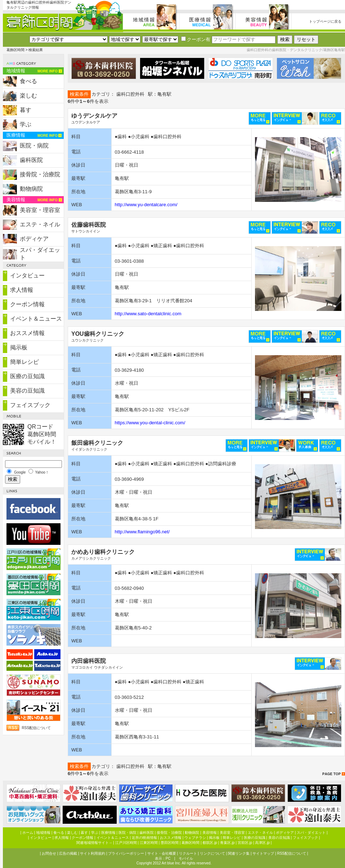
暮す (26, 110)
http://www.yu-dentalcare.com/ (146, 205)
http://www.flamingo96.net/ (142, 532)
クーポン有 (196, 39)
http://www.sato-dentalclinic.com (148, 314)
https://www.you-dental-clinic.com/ (150, 423)
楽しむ (28, 96)
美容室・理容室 (40, 210)
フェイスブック (30, 405)
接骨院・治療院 (40, 174)
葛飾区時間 (15, 50)
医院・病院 (34, 146)
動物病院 (31, 189)
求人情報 (22, 290)
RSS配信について (37, 728)
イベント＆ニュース (36, 319)
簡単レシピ (24, 362)
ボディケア (34, 239)
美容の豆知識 (27, 391)
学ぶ (26, 124)
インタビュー (27, 275)
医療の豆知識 (27, 376)
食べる (28, 81)
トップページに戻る (325, 21)
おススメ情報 (27, 333)
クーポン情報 (27, 304)
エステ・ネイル (40, 224)
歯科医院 (31, 160)
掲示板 (19, 347)
